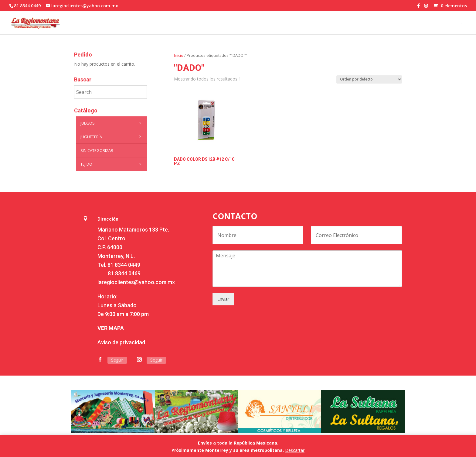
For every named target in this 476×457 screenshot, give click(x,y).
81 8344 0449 (124, 265)
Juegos (112, 123)
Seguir (117, 360)
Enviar (223, 299)
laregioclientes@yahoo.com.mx (136, 282)
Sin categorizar (97, 150)
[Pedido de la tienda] (369, 79)
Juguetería (112, 137)
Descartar (295, 450)
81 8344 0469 (124, 273)
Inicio (179, 55)
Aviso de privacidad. (122, 342)
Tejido (112, 164)
